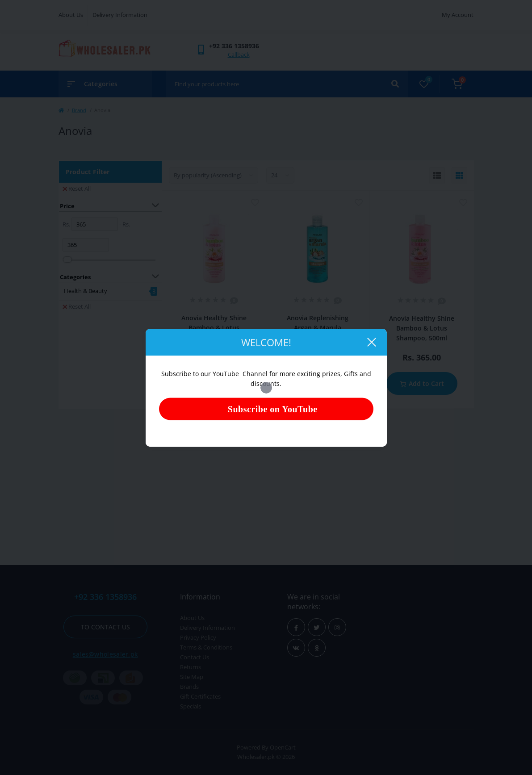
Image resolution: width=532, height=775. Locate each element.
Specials (191, 706)
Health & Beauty (86, 291)
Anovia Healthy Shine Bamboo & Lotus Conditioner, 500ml (214, 328)
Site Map (192, 677)
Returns (191, 667)
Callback (239, 54)
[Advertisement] (266, 485)
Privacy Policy (198, 637)
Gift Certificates (200, 696)
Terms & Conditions (206, 647)
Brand (79, 110)
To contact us (105, 627)
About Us (71, 15)
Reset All (77, 189)
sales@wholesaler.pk (105, 654)
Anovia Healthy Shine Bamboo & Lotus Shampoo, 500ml (422, 328)
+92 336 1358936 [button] (105, 597)
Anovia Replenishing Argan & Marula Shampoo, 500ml (318, 328)
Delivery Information (120, 15)
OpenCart (283, 747)
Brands (189, 687)
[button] (234, 46)
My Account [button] (458, 15)
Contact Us (195, 657)
